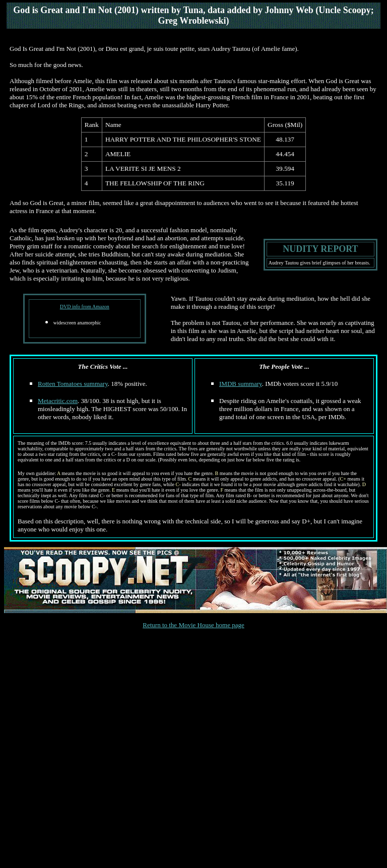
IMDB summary (241, 384)
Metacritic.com (58, 401)
